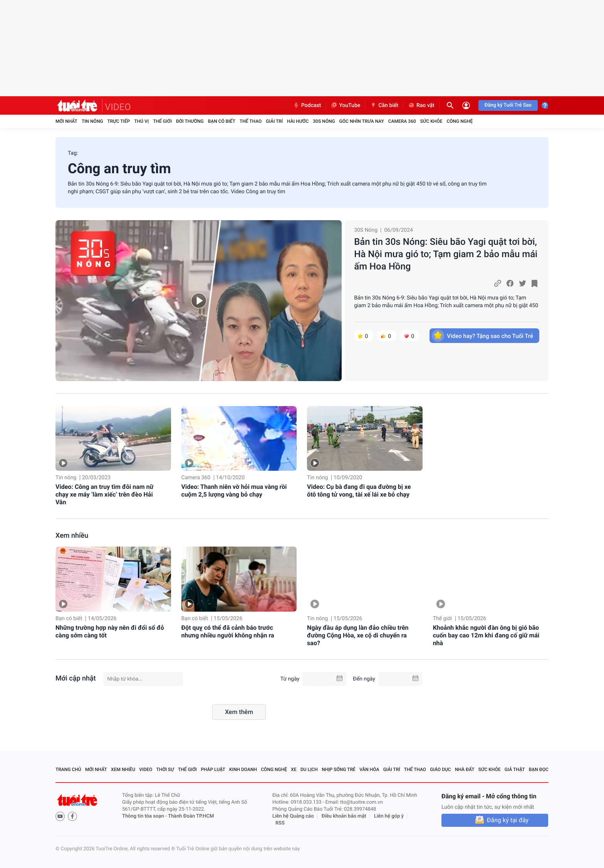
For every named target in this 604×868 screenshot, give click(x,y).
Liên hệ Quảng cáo (293, 816)
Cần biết (384, 105)
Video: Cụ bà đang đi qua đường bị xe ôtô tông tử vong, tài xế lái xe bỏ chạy (359, 491)
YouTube (345, 105)
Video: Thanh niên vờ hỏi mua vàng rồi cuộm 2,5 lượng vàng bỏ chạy (234, 491)
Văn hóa (369, 769)
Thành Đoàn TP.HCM (191, 816)
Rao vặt (421, 105)
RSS (280, 823)
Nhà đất (465, 769)
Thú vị (141, 121)
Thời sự (165, 769)
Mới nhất (66, 121)
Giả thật (515, 769)
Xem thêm (239, 712)
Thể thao (251, 121)
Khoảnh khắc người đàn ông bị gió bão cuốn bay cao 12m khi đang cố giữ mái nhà (486, 635)
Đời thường (190, 121)
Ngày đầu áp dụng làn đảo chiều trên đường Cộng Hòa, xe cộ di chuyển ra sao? (358, 635)
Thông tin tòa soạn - (145, 816)
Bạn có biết (222, 121)
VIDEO (118, 107)
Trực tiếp (119, 121)
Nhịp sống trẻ (339, 769)
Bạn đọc (539, 769)
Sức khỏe (431, 121)
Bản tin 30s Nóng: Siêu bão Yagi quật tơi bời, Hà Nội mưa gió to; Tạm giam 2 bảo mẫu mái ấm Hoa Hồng (446, 254)
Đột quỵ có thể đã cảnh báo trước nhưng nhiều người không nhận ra (228, 631)
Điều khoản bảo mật (344, 816)
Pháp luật (213, 769)
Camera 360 (402, 121)
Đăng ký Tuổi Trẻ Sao (508, 105)
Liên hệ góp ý (389, 816)
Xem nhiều (72, 536)
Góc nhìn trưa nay (362, 121)
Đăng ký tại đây (508, 820)
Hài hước (298, 121)
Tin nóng (92, 121)
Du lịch (309, 769)
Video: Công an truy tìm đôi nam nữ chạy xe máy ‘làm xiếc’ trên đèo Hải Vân (104, 494)
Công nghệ (460, 121)
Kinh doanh (243, 769)
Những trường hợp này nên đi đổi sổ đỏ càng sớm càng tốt (110, 631)
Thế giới (162, 121)
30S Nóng (324, 121)
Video (146, 769)
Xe (294, 769)
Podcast (307, 105)
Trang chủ (68, 769)
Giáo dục (440, 769)
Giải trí (274, 121)
